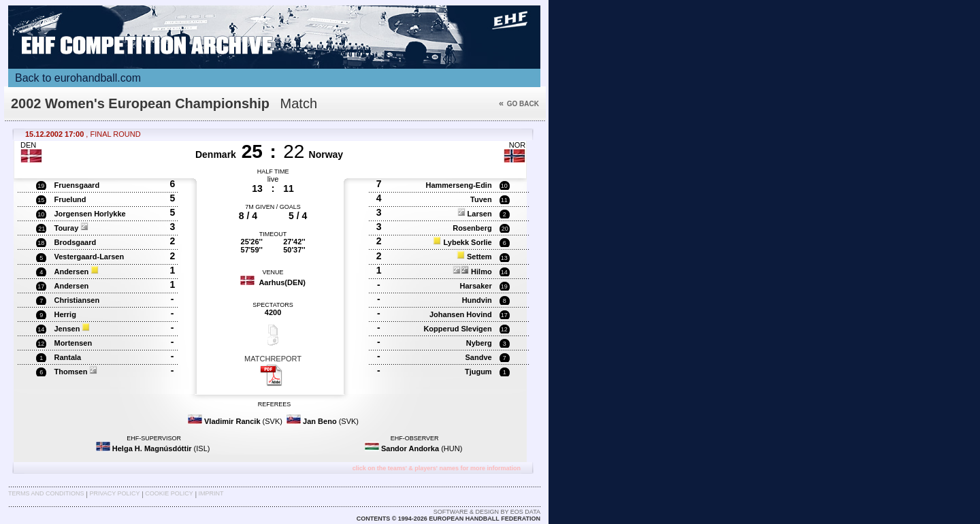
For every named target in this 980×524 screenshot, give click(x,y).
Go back (519, 104)
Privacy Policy (114, 493)
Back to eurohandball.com (78, 78)
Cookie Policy (169, 493)
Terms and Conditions (46, 493)
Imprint (211, 493)
